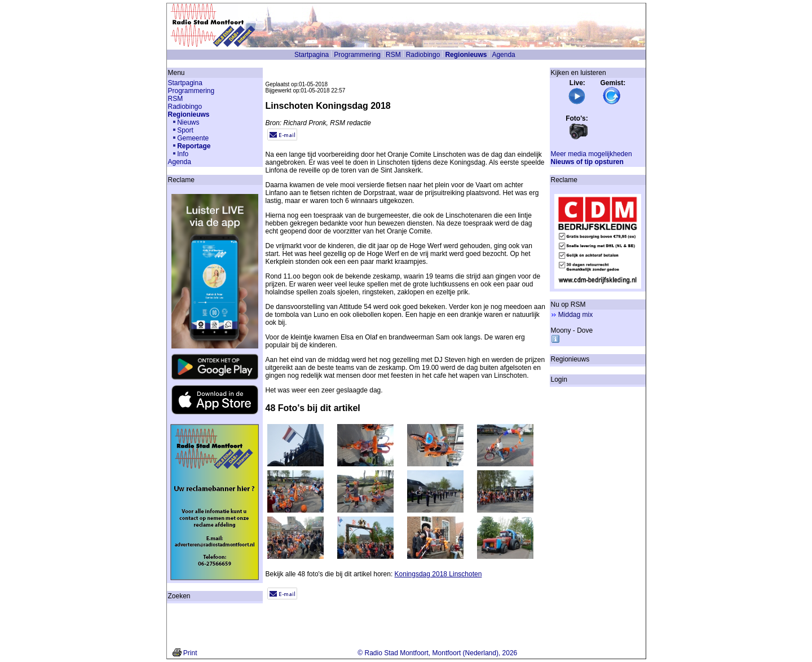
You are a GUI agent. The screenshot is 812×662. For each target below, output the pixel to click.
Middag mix (575, 315)
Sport (185, 130)
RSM (393, 55)
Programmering (357, 55)
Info (183, 154)
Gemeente (193, 138)
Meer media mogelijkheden (592, 154)
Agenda (503, 55)
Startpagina (312, 55)
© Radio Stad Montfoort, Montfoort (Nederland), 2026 (437, 653)
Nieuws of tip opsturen (587, 162)
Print (190, 653)
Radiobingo (423, 55)
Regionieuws (466, 55)
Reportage (194, 146)
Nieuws (188, 122)
